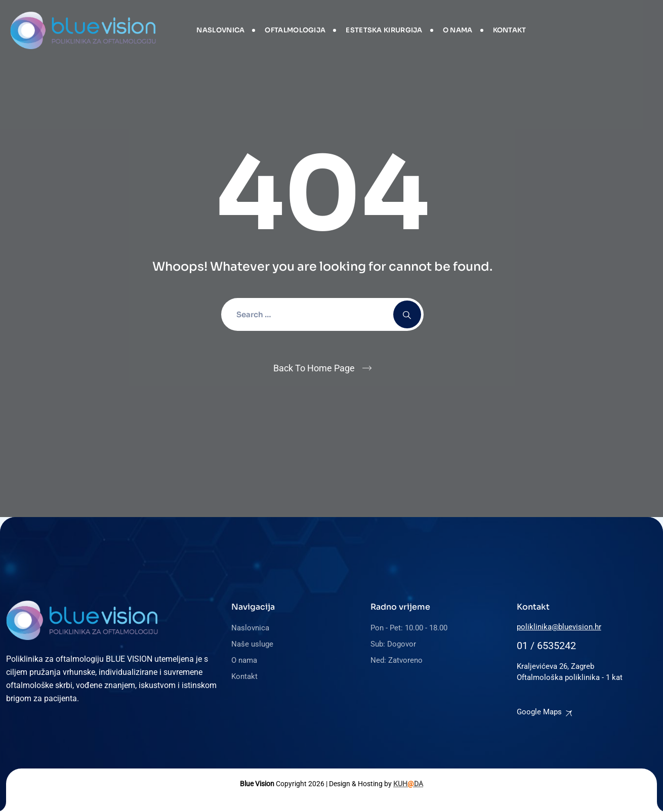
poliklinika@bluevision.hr (559, 627)
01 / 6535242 (546, 646)
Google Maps (539, 712)
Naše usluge (252, 644)
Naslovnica (220, 30)
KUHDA (408, 784)
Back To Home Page (314, 368)
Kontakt (510, 30)
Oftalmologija (295, 30)
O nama (458, 30)
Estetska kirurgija (384, 30)
